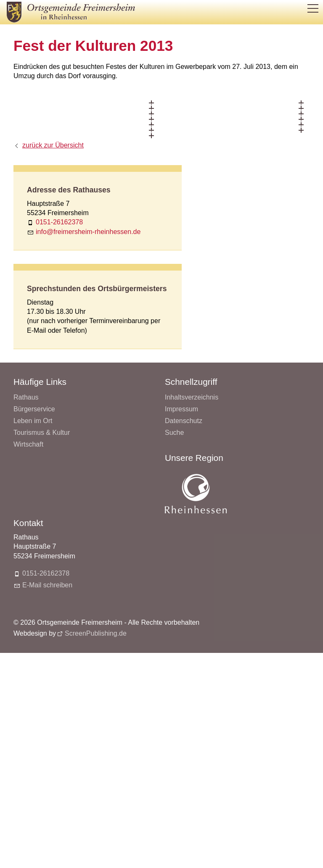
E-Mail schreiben (47, 585)
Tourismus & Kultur (42, 433)
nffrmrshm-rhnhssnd (88, 232)
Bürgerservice (34, 409)
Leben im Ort (33, 421)
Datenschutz (184, 421)
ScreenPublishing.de (96, 633)
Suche (174, 433)
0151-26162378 (59, 222)
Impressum (181, 409)
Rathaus (26, 397)
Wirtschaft (28, 444)
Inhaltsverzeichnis (192, 397)
